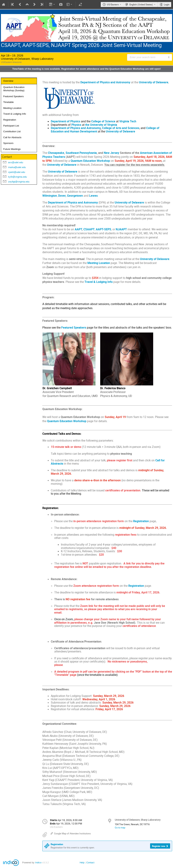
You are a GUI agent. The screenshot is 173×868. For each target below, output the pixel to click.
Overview (8, 81)
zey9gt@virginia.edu (19, 182)
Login (167, 4)
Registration (10, 120)
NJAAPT (121, 229)
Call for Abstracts (12, 137)
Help (82, 863)
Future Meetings (12, 149)
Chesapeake (56, 153)
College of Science (103, 121)
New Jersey (111, 153)
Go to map (120, 828)
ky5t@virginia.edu (17, 177)
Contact (90, 863)
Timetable (8, 102)
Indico (38, 863)
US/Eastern (113, 4)
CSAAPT (89, 229)
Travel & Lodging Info (15, 114)
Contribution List (12, 131)
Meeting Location (12, 108)
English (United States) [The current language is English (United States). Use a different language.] (141, 4)
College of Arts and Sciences (121, 128)
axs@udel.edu (16, 162)
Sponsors (8, 143)
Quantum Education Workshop (67, 421)
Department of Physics (66, 121)
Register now (159, 846)
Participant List (11, 126)
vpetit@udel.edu (17, 172)
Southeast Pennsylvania (81, 153)
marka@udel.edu (17, 167)
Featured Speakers (13, 96)
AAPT (78, 229)
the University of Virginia (101, 125)
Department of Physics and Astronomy (76, 128)
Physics (76, 125)
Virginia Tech (128, 121)
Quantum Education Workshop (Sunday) (14, 89)
